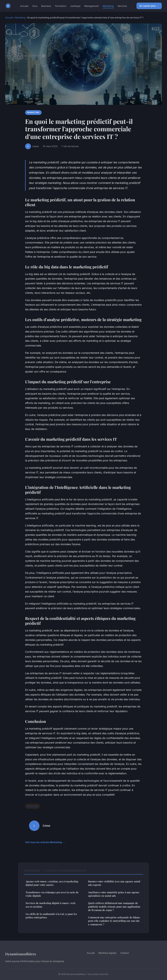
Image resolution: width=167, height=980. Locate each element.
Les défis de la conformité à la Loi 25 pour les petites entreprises (51, 916)
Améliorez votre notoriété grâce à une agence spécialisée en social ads (114, 894)
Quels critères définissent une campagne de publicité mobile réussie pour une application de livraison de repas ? (114, 907)
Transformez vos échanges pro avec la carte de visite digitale (52, 894)
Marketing (108, 6)
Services (122, 6)
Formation (61, 6)
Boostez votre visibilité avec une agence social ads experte (114, 883)
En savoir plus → (149, 6)
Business (46, 6)
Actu (35, 6)
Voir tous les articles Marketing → (45, 842)
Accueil (24, 6)
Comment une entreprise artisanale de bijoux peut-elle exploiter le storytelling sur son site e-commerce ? (114, 921)
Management (91, 6)
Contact (125, 953)
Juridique (75, 6)
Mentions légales (107, 953)
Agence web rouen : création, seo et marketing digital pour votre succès (52, 883)
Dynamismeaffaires (21, 954)
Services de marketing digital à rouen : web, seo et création (51, 905)
